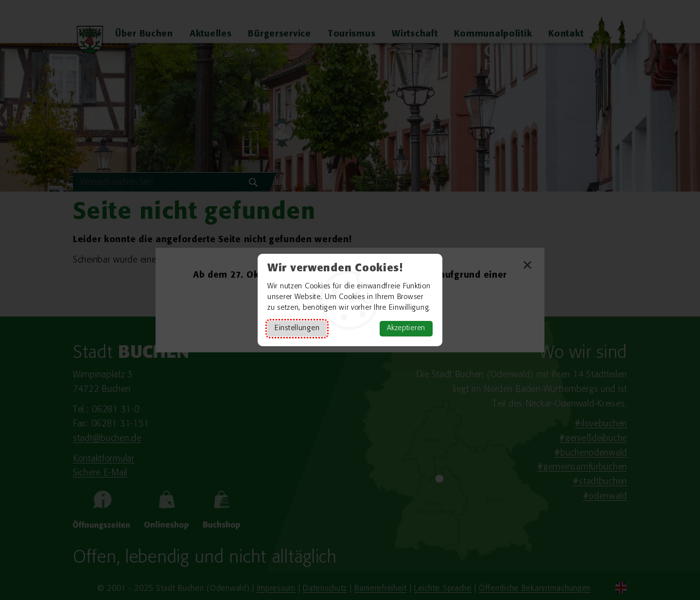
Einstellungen (297, 328)
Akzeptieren (406, 328)
